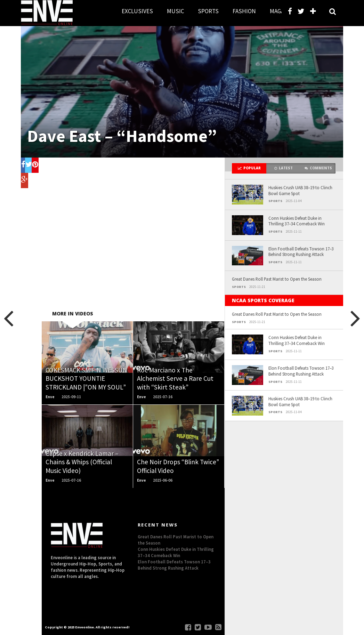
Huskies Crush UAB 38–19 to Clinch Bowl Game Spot (300, 190)
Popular (249, 168)
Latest (284, 168)
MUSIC (175, 11)
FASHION (244, 11)
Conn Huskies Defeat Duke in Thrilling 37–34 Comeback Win (297, 221)
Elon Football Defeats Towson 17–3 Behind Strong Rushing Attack (301, 252)
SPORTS (208, 11)
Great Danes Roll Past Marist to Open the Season (277, 279)
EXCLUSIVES (137, 11)
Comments (318, 168)
